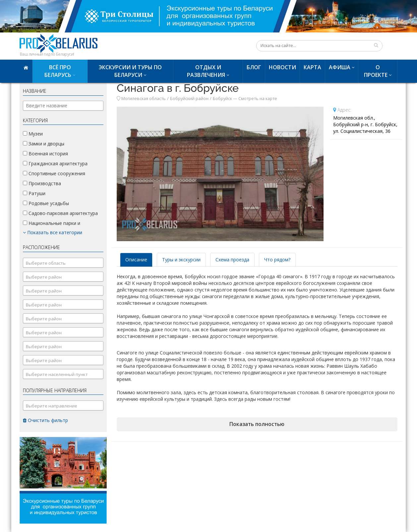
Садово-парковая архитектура (60, 213)
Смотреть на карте (258, 99)
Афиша (340, 67)
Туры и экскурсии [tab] (181, 260)
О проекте (376, 71)
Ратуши (34, 193)
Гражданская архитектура (55, 163)
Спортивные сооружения (54, 173)
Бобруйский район (189, 99)
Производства (42, 183)
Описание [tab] (136, 260)
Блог (254, 67)
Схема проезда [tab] (232, 260)
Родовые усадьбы (46, 203)
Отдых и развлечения (206, 71)
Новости (282, 67)
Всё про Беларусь (58, 71)
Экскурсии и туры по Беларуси (130, 71)
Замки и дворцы (44, 144)
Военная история (45, 154)
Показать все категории (53, 232)
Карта (312, 67)
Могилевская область (144, 99)
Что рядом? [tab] (277, 260)
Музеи (33, 134)
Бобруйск (222, 99)
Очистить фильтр (45, 420)
